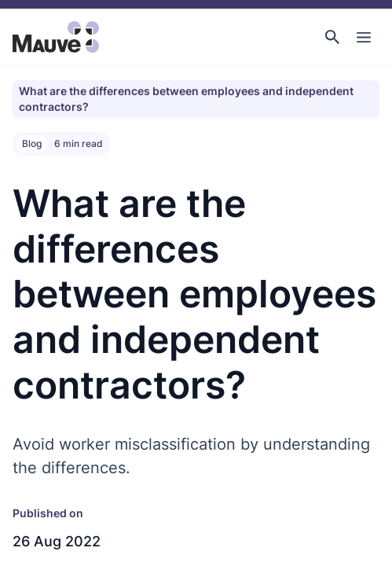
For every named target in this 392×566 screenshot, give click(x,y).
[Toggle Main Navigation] (364, 37)
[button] (332, 37)
